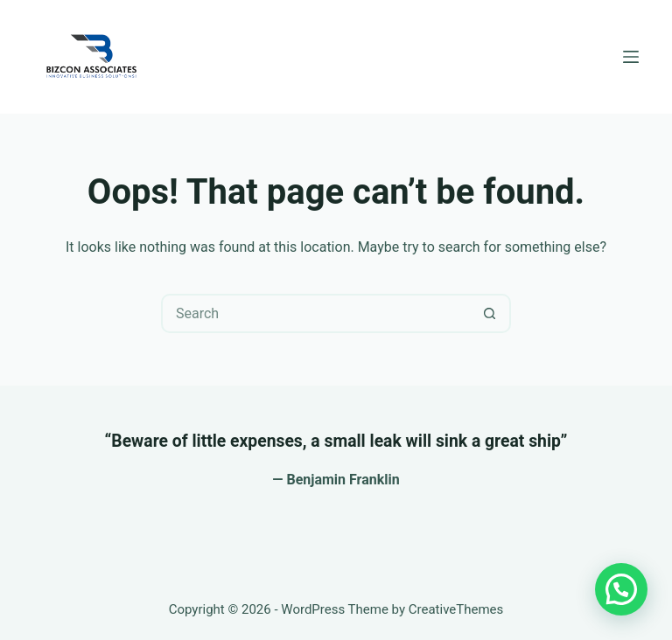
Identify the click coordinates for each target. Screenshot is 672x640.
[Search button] (490, 313)
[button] (621, 589)
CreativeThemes (456, 609)
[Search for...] (316, 313)
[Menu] (631, 57)
